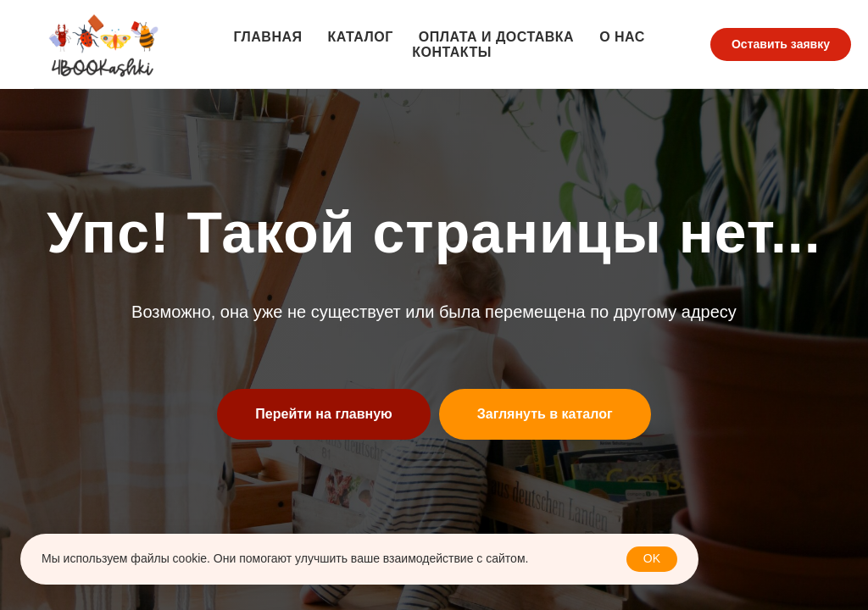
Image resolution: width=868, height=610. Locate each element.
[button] (781, 45)
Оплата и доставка (496, 37)
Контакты (452, 52)
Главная (267, 37)
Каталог (361, 37)
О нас (622, 37)
